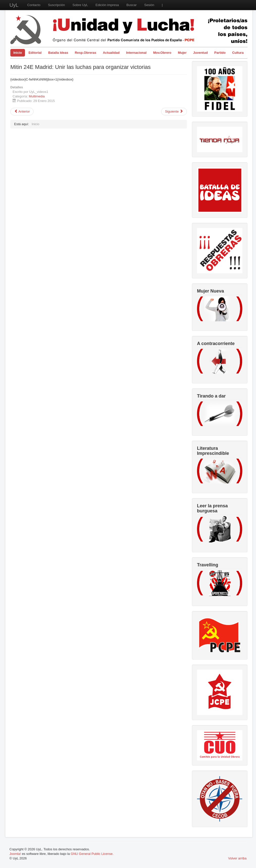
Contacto (34, 5)
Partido (220, 53)
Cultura (238, 53)
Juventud (201, 53)
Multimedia (37, 96)
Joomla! (15, 854)
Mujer (182, 53)
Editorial (35, 53)
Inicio (18, 53)
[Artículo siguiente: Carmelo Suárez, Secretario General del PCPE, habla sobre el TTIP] (174, 112)
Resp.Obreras (85, 53)
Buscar (131, 5)
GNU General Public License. (92, 854)
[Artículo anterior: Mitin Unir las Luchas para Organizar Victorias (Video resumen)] (22, 112)
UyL (14, 5)
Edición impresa (107, 5)
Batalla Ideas (58, 53)
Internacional (136, 53)
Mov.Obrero (162, 53)
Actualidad (111, 53)
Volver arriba (237, 858)
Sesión (149, 5)
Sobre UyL (80, 5)
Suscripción (56, 5)
